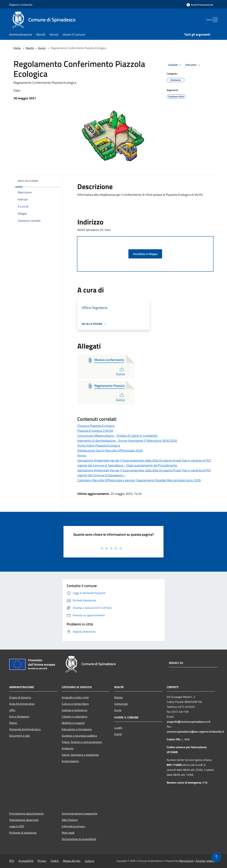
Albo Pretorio (70, 820)
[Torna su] (216, 857)
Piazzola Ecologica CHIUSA (95, 431)
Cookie (55, 861)
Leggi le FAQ (17, 826)
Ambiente (68, 748)
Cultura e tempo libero (75, 704)
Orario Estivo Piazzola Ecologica (99, 446)
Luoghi (118, 728)
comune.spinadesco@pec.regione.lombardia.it (195, 732)
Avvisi (42, 48)
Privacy (42, 861)
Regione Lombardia (21, 5)
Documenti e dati (20, 736)
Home (17, 48)
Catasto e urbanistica (74, 716)
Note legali (68, 833)
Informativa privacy (73, 826)
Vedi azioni (193, 65)
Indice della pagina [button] (28, 181)
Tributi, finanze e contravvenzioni (82, 742)
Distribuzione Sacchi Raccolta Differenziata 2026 (110, 450)
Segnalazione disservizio (24, 820)
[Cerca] (214, 20)
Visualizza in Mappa (145, 254)
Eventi (118, 734)
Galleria (90, 861)
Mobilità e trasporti (73, 723)
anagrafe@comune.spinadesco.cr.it (189, 722)
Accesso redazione (207, 861)
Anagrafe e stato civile (75, 697)
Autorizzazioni (70, 761)
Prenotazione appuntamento (26, 813)
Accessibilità (26, 861)
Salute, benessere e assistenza (80, 755)
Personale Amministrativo (25, 729)
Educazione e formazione (77, 729)
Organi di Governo (20, 697)
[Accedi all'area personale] (200, 5)
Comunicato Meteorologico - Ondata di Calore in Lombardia (117, 436)
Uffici (12, 710)
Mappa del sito (72, 861)
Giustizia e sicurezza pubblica (79, 736)
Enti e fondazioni (19, 716)
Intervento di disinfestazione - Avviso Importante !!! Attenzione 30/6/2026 (127, 441)
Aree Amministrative (22, 704)
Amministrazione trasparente (79, 813)
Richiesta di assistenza (23, 833)
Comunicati (121, 704)
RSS (12, 861)
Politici (13, 723)
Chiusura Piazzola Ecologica (96, 426)
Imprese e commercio (74, 710)
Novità (30, 48)
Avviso (82, 455)
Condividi (175, 65)
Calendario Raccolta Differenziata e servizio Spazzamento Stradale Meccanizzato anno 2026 (139, 480)
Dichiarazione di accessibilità (79, 839)
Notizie (118, 697)
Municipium (186, 861)
